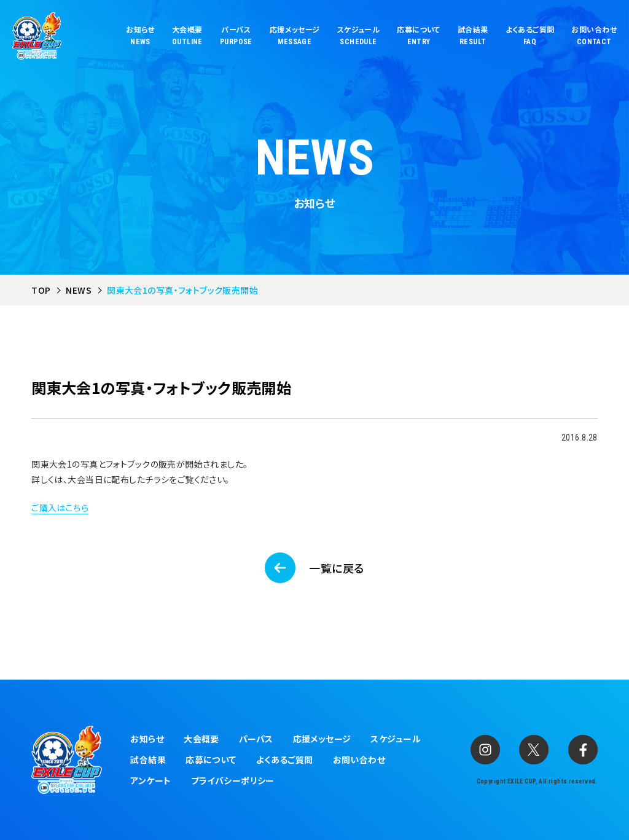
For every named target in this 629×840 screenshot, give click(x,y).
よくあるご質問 (285, 760)
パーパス (256, 739)
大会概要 (201, 739)
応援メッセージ (322, 739)
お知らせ (147, 739)
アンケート (150, 780)
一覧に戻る (336, 568)
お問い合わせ (359, 760)
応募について (211, 760)
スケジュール (396, 739)
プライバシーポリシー (233, 780)
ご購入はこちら (60, 508)
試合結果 (148, 760)
